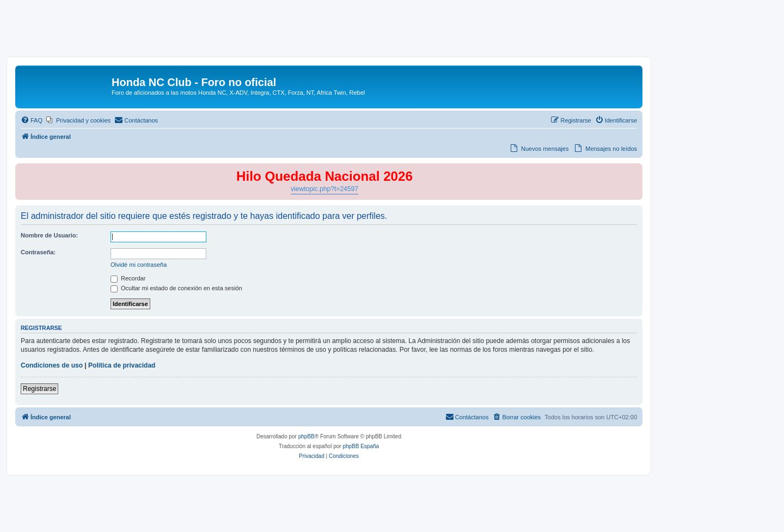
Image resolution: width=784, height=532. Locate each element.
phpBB (307, 436)
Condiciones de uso (52, 365)
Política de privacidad (122, 365)
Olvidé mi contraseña (139, 265)
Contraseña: (38, 252)
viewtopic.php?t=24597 (324, 189)
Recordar (128, 278)
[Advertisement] (392, 31)
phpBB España (361, 446)
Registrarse (39, 389)
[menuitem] (32, 120)
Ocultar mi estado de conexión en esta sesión (176, 288)
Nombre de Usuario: (49, 235)
